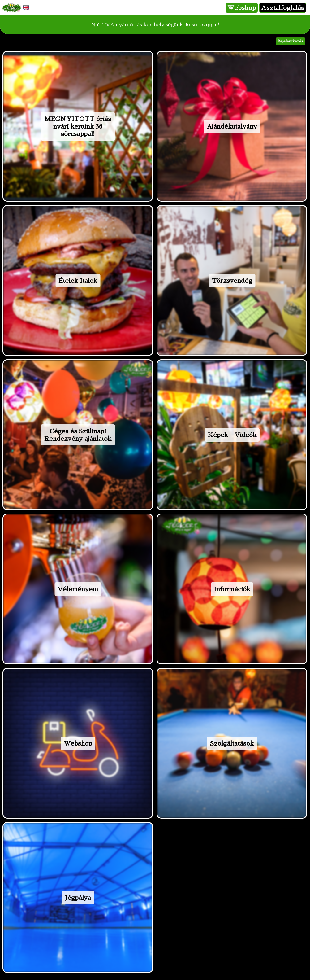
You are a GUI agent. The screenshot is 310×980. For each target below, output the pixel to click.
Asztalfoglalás (283, 8)
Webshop (242, 8)
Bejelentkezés (291, 41)
